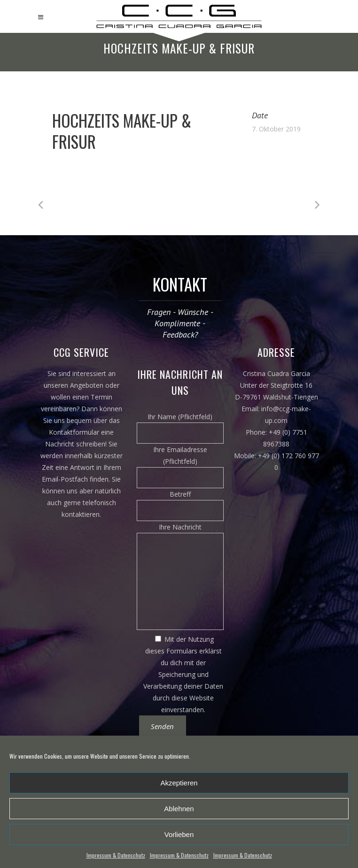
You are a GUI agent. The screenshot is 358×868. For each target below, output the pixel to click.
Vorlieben (179, 834)
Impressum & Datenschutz (116, 855)
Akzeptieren (179, 783)
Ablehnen (179, 809)
